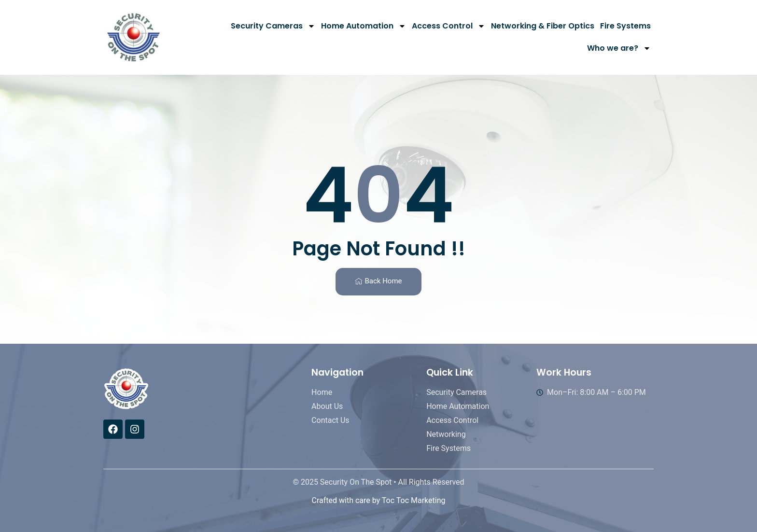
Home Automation (364, 26)
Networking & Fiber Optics (543, 26)
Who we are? (619, 48)
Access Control (449, 26)
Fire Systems (625, 26)
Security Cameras (273, 26)
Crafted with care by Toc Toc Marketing (378, 500)
